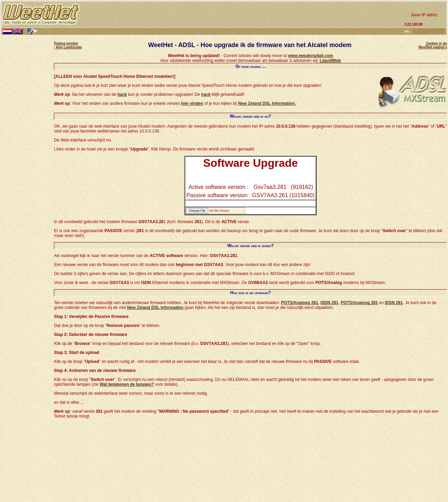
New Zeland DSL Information (155, 308)
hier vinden (192, 103)
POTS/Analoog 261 (300, 303)
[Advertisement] (241, 15)
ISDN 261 (329, 303)
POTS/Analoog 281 (359, 303)
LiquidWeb (330, 61)
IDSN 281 (394, 303)
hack (122, 94)
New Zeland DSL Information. (267, 103)
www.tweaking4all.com (310, 56)
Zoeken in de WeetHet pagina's (433, 45)
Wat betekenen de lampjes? (127, 384)
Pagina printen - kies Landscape (68, 45)
